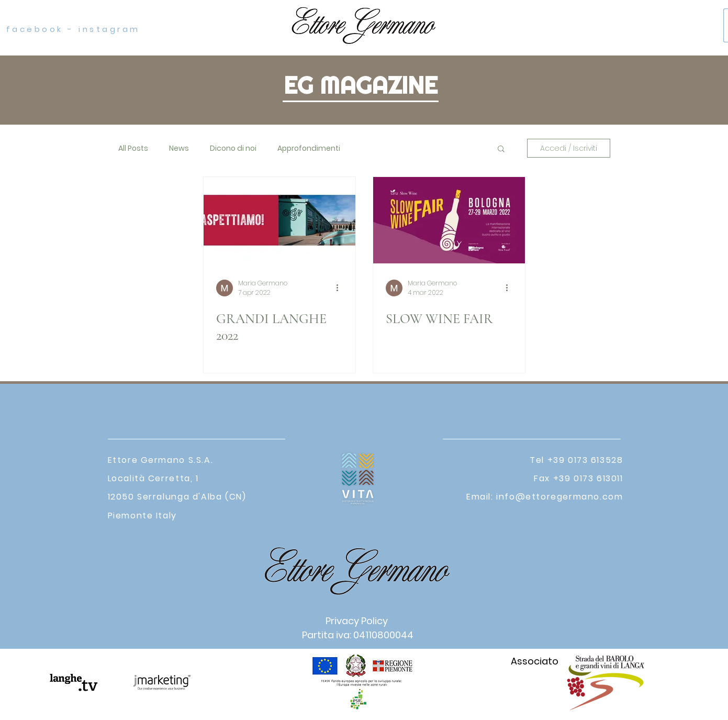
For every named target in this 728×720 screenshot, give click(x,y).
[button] (501, 149)
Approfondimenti (309, 148)
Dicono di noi (233, 148)
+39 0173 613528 (585, 460)
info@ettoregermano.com (559, 497)
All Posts (133, 148)
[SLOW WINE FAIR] (449, 220)
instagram (109, 29)
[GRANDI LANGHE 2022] (279, 220)
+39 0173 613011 (588, 478)
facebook (32, 29)
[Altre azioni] (341, 288)
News (179, 148)
